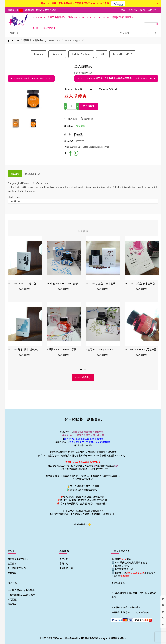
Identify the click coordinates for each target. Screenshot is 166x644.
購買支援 (12, 604)
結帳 (143, 10)
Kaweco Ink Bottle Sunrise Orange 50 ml (66, 40)
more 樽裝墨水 (83, 378)
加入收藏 (73, 119)
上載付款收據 (66, 568)
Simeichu (57, 54)
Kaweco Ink (76, 147)
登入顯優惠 (83, 66)
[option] (16, 123)
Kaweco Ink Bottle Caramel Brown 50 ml (31, 78)
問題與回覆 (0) (33, 174)
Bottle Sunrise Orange (93, 147)
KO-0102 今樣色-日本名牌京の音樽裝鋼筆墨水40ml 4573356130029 (142, 284)
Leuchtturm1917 (122, 54)
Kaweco (38, 54)
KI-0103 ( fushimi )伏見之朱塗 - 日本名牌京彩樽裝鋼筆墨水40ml (142, 350)
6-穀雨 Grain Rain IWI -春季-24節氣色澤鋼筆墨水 (64, 350)
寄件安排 (64, 559)
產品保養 (12, 564)
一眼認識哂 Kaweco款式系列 (21, 595)
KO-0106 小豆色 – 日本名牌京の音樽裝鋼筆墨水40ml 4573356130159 (103, 284)
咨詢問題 (88, 119)
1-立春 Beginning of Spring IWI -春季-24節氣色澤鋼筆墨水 (103, 350)
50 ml (107, 147)
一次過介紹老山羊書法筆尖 (21, 591)
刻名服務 (52, 466)
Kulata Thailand (81, 54)
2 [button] (85, 370)
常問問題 (12, 600)
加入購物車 (89, 106)
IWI (102, 54)
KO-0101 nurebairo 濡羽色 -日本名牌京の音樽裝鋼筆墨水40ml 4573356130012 (116, 78)
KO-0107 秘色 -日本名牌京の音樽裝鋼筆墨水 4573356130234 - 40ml (25, 350)
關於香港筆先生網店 (18, 559)
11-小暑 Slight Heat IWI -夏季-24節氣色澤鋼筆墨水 (64, 284)
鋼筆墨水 (27, 40)
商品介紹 (15, 174)
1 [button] (81, 370)
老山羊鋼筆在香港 (17, 568)
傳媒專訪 (12, 573)
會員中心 (133, 10)
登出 (123, 10)
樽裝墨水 (39, 40)
